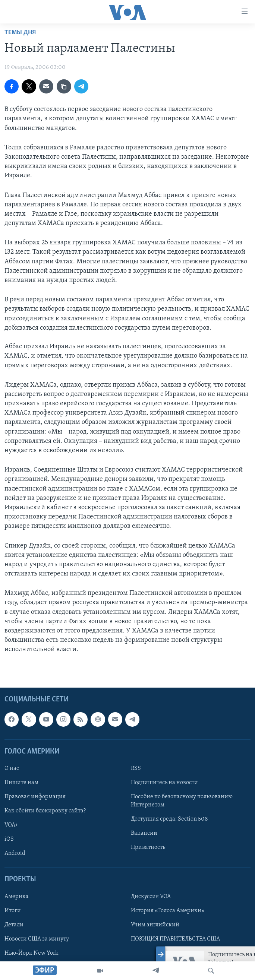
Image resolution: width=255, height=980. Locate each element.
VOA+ (11, 825)
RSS (136, 768)
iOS (9, 839)
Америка (17, 896)
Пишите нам (21, 783)
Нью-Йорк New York (31, 953)
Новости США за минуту (37, 939)
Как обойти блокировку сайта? (45, 811)
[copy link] (64, 86)
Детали (14, 925)
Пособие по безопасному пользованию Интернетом (182, 801)
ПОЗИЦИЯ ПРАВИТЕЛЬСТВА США (175, 939)
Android (15, 853)
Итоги (13, 910)
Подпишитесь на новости (164, 783)
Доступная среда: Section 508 (169, 819)
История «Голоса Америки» (168, 910)
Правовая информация (35, 797)
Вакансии (144, 833)
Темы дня (20, 33)
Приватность (148, 847)
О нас (12, 768)
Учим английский (155, 925)
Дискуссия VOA (151, 896)
